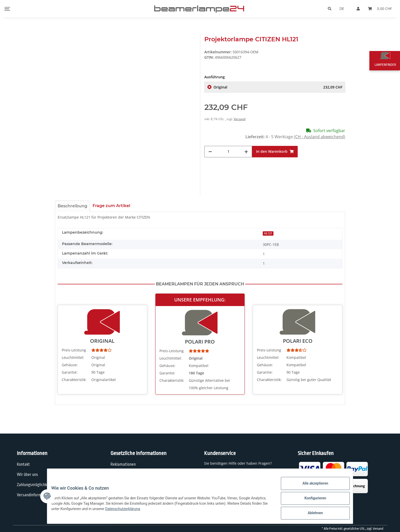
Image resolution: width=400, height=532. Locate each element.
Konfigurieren (311, 501)
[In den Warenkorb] (275, 152)
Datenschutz (121, 475)
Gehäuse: (70, 365)
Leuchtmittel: (73, 357)
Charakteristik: (74, 380)
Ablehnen (311, 514)
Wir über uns (27, 475)
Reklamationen (123, 464)
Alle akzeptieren (311, 487)
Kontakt (23, 464)
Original (278, 87)
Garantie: (70, 372)
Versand (240, 119)
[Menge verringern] (210, 152)
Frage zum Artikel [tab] (111, 206)
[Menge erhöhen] (246, 152)
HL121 (268, 233)
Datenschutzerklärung (155, 511)
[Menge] (228, 152)
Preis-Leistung (74, 350)
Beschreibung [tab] (72, 206)
